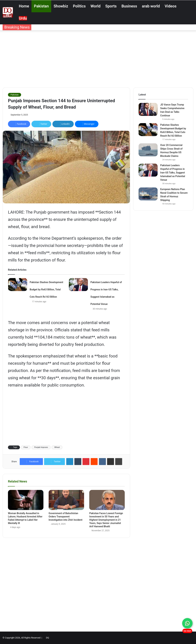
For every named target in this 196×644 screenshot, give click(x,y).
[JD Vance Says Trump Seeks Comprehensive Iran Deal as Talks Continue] (148, 109)
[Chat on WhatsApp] (187, 623)
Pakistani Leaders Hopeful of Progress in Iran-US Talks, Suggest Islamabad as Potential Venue (173, 173)
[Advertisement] (98, 58)
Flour (26, 447)
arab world (151, 6)
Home (24, 6)
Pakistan (41, 6)
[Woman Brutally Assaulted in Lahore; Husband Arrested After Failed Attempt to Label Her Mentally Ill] (26, 500)
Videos (171, 6)
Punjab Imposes (41, 447)
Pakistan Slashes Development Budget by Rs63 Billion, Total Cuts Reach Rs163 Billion (47, 289)
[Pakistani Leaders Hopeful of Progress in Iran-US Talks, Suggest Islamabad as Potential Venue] (78, 285)
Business (129, 6)
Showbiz (61, 6)
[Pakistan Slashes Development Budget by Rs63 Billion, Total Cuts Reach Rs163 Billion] (18, 285)
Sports (111, 6)
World (95, 6)
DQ (47, 638)
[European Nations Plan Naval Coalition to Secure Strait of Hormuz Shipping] (148, 194)
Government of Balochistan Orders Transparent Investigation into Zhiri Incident (65, 517)
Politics (79, 6)
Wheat (57, 447)
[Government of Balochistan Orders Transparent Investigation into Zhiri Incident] (66, 500)
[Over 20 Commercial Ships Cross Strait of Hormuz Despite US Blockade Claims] (148, 150)
